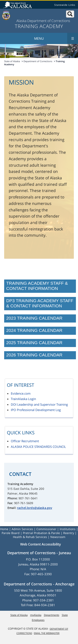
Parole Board (11, 533)
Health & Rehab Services (30, 537)
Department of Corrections (38, 61)
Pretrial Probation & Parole (41, 533)
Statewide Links (65, 5)
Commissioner (46, 529)
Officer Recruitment (25, 441)
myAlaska (36, 615)
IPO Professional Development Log (36, 410)
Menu (56, 38)
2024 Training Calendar (34, 330)
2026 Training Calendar (34, 355)
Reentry (69, 533)
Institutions (68, 529)
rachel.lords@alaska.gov (35, 508)
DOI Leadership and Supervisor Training (39, 404)
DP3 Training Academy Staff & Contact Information (40, 303)
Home (4, 529)
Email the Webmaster (47, 633)
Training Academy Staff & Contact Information (37, 286)
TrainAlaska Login (23, 399)
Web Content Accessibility (41, 544)
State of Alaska (18, 5)
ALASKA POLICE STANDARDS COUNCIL (38, 447)
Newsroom (58, 537)
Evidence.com (21, 393)
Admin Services (22, 529)
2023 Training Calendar (34, 318)
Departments (52, 615)
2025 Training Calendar (34, 343)
